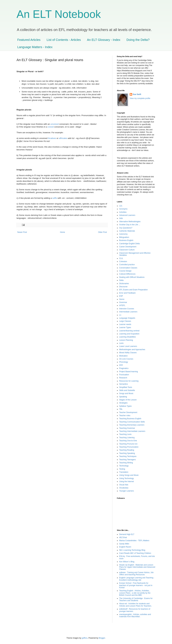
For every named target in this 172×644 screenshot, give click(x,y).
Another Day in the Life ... (130, 225)
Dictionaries (124, 284)
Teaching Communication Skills (132, 422)
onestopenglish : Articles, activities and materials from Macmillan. (135, 615)
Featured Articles (29, 40)
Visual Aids (124, 485)
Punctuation (124, 375)
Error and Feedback (127, 293)
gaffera (85, 638)
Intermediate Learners (128, 312)
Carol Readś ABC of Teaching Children (135, 553)
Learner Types (125, 327)
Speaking (123, 397)
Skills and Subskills (127, 390)
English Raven (125, 547)
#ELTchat (123, 537)
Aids (121, 218)
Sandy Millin (124, 544)
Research (123, 378)
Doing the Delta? (138, 40)
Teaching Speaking (127, 453)
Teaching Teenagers (127, 460)
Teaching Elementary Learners (132, 425)
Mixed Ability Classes (128, 353)
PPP (121, 365)
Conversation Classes (128, 268)
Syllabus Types (125, 406)
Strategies (123, 403)
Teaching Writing (126, 463)
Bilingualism (124, 237)
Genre (122, 299)
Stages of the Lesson (128, 400)
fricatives (52, 138)
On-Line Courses (126, 359)
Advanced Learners (127, 215)
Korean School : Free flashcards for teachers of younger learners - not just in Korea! (136, 585)
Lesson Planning (126, 340)
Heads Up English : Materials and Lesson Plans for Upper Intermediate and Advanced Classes (137, 567)
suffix (55, 198)
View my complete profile (140, 98)
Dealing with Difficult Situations (132, 277)
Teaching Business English (130, 419)
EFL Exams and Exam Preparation (133, 290)
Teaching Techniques (128, 456)
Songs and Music (126, 393)
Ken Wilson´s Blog (127, 562)
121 (121, 206)
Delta (121, 280)
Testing (122, 469)
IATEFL (122, 305)
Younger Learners (127, 491)
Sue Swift (137, 94)
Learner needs (125, 324)
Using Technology (127, 478)
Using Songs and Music (129, 475)
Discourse (123, 287)
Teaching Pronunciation (129, 447)
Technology (124, 466)
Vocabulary (124, 488)
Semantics (124, 384)
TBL (121, 409)
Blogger (102, 638)
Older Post (102, 232)
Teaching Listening (127, 438)
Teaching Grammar (127, 428)
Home (63, 232)
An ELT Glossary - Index (104, 40)
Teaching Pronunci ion (128, 444)
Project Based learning (129, 372)
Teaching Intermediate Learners (132, 431)
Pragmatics (124, 368)
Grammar (123, 302)
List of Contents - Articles (64, 40)
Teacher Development (128, 412)
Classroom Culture (127, 250)
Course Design (125, 271)
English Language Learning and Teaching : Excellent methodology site (137, 579)
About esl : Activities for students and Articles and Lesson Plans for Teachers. (135, 605)
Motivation (123, 356)
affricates (63, 138)
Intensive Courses (127, 309)
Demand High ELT (127, 534)
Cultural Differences (127, 274)
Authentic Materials (127, 231)
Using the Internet (127, 481)
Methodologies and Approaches (132, 350)
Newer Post (22, 232)
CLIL (121, 258)
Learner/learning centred (129, 331)
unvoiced (55, 124)
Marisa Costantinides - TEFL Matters (134, 541)
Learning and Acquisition (129, 334)
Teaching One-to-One (128, 441)
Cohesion (123, 261)
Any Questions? (126, 228)
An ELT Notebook (59, 14)
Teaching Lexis (125, 434)
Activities (123, 212)
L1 (120, 315)
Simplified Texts (126, 387)
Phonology (124, 362)
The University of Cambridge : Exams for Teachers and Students (136, 599)
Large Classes (125, 321)
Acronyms (123, 209)
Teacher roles (125, 416)
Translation (124, 472)
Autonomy (123, 234)
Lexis (121, 343)
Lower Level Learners (128, 346)
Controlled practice (127, 265)
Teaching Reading (127, 450)
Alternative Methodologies (130, 222)
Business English (126, 240)
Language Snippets (127, 318)
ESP (121, 296)
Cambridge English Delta (129, 244)
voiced (51, 127)
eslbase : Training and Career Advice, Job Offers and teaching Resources (136, 574)
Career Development (128, 247)
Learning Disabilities (127, 337)
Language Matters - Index (35, 47)
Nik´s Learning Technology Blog (132, 550)
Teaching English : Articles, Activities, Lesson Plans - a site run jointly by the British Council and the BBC (135, 593)
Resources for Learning (129, 381)
